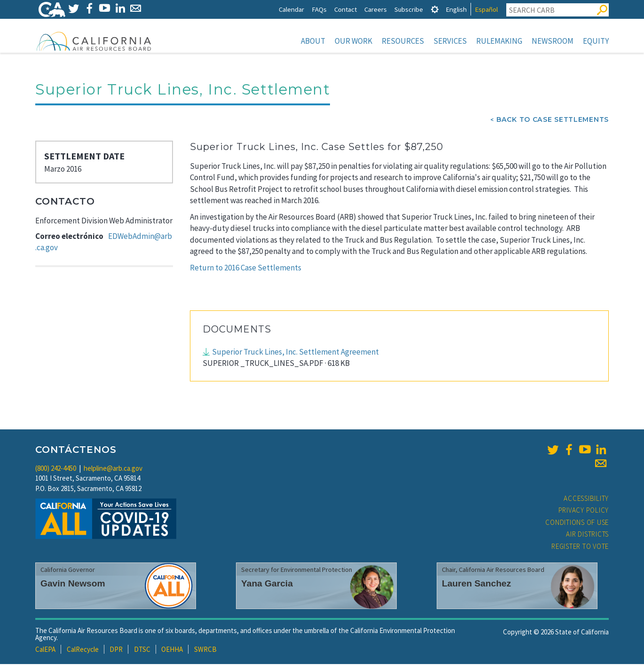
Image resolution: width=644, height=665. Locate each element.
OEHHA (172, 650)
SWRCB (205, 650)
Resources (403, 41)
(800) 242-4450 (56, 469)
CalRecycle (83, 650)
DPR (116, 650)
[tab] (435, 9)
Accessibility (586, 499)
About (313, 41)
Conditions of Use (577, 523)
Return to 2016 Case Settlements (246, 269)
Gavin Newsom (73, 584)
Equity (596, 41)
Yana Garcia (267, 584)
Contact (346, 9)
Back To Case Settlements (553, 120)
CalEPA (45, 650)
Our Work (353, 41)
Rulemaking (499, 41)
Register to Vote (580, 547)
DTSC (142, 650)
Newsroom (553, 41)
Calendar (291, 9)
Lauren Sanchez (476, 584)
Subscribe (409, 9)
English (456, 9)
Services (450, 41)
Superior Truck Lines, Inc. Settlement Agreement (295, 353)
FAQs (319, 9)
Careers (376, 9)
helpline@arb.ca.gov (113, 469)
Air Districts (587, 535)
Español (486, 9)
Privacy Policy (584, 511)
